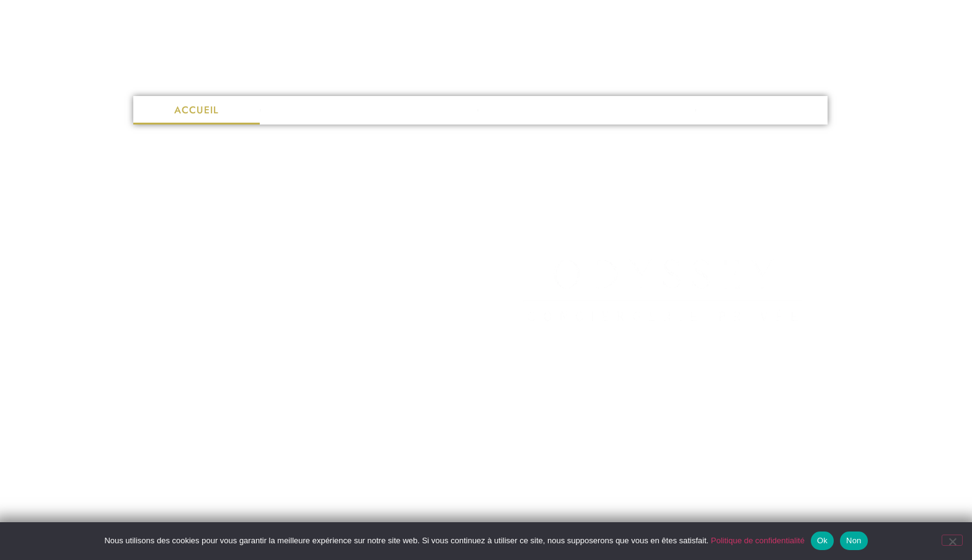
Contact (762, 110)
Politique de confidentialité (758, 540)
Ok (822, 540)
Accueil (197, 110)
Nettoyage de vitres (369, 110)
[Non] (952, 540)
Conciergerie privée (586, 110)
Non (854, 540)
